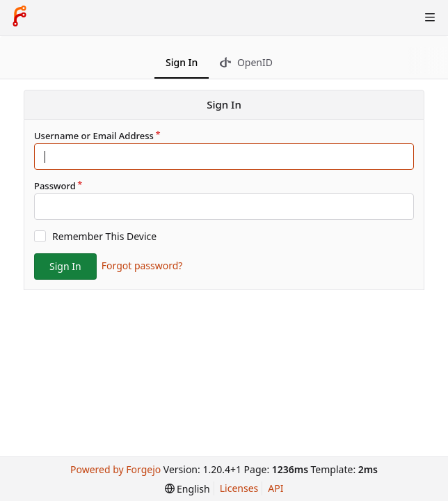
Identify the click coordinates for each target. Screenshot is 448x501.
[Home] (19, 17)
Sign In (182, 62)
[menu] (187, 489)
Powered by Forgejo (115, 469)
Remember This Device (104, 236)
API (275, 488)
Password (55, 186)
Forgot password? (142, 265)
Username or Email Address (94, 136)
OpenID (246, 62)
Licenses (239, 488)
